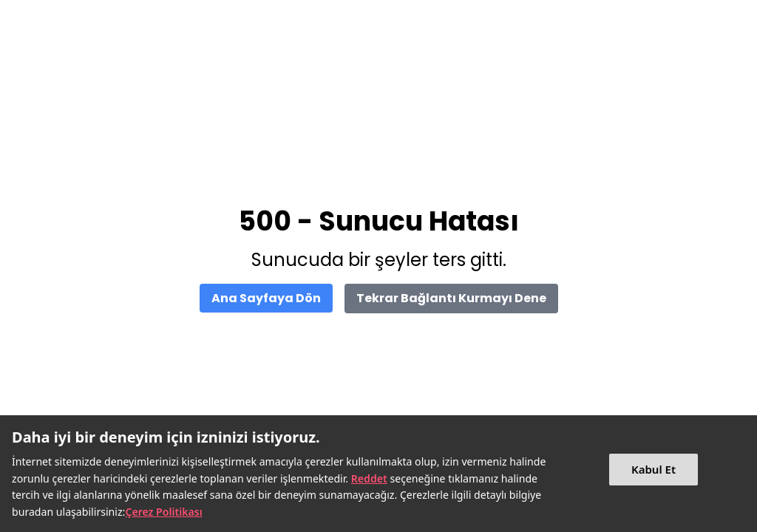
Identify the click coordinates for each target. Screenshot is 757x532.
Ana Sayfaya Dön (266, 298)
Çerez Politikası (163, 512)
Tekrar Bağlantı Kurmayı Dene (451, 298)
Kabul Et (654, 469)
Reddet (369, 478)
